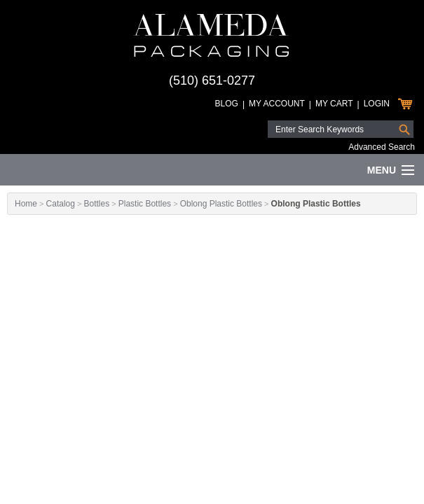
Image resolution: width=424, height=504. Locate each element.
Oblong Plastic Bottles (221, 204)
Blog (227, 104)
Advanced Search (382, 147)
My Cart (334, 104)
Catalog (61, 204)
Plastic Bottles (145, 204)
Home (26, 204)
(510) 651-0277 (212, 80)
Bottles (96, 204)
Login (377, 104)
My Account (277, 104)
